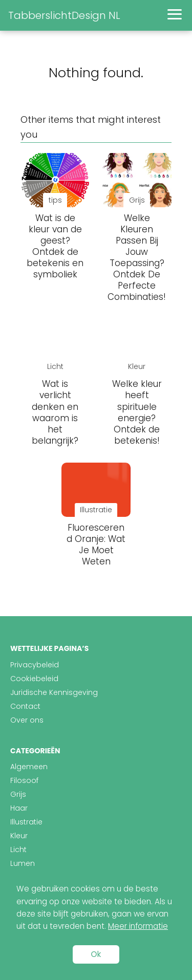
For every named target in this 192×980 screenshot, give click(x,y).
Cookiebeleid (34, 679)
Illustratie (26, 822)
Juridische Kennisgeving (54, 692)
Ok (96, 954)
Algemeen (29, 767)
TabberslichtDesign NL (64, 15)
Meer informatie (138, 926)
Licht (18, 850)
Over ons (27, 720)
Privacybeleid (35, 665)
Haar (19, 808)
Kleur (19, 836)
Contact (25, 706)
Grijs (18, 794)
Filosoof (24, 780)
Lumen (23, 863)
